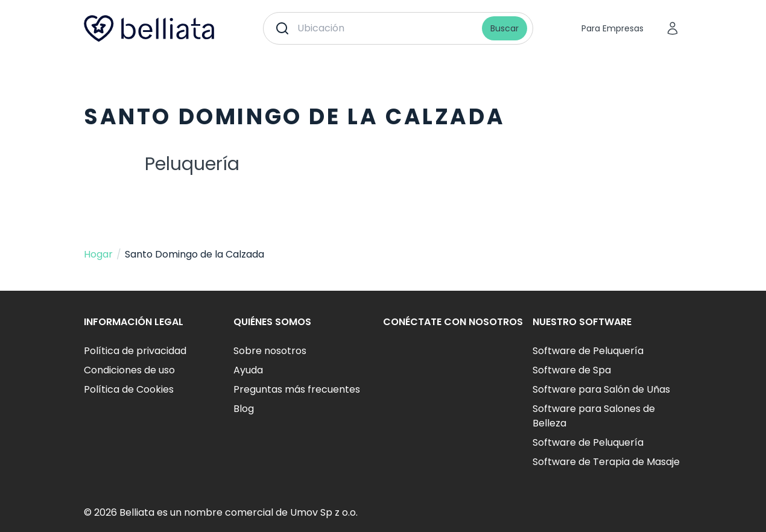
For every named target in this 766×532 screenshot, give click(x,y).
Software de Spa (572, 370)
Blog (244, 409)
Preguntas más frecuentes (297, 389)
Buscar (505, 28)
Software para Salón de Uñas (601, 389)
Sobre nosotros (270, 351)
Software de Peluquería (588, 351)
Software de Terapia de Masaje (606, 462)
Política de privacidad (135, 351)
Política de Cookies (129, 389)
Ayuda (248, 370)
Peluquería (192, 164)
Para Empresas (612, 28)
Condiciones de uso (129, 370)
